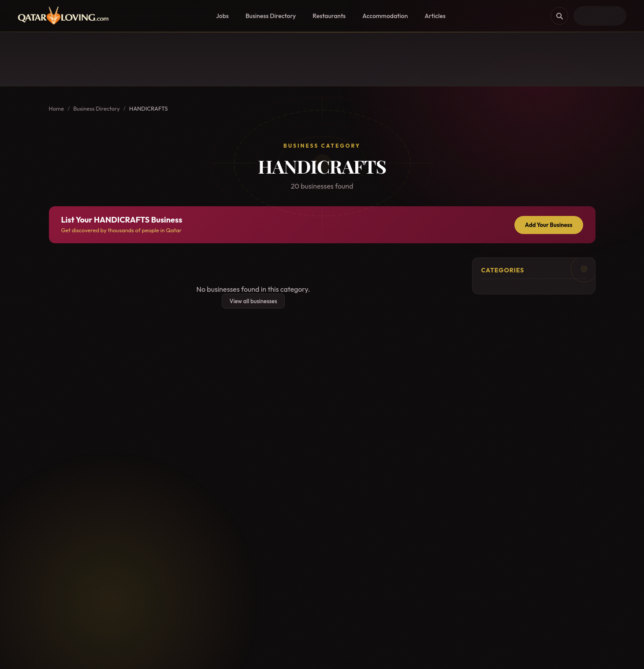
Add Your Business (549, 225)
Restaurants (329, 16)
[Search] (559, 16)
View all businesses (253, 301)
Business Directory (271, 16)
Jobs (222, 16)
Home (57, 108)
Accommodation (385, 16)
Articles (435, 16)
